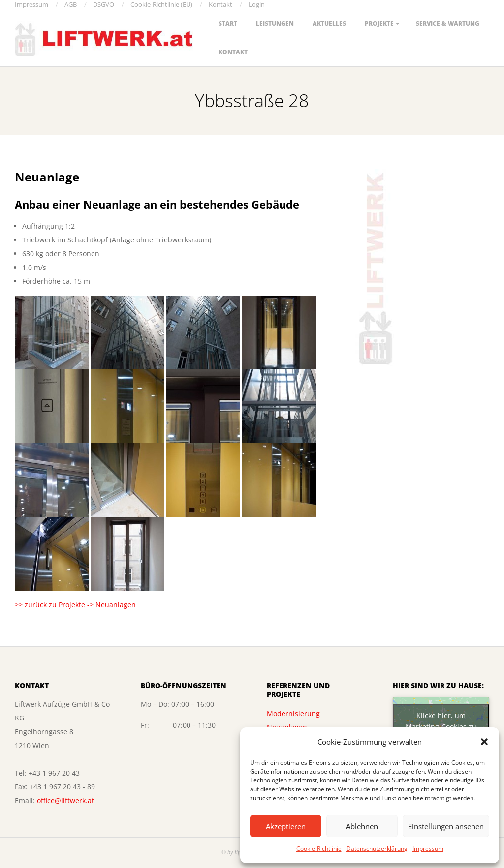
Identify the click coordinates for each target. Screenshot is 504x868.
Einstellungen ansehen (446, 826)
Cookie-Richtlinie (319, 849)
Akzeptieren (286, 826)
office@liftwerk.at (65, 800)
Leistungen (275, 23)
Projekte (379, 23)
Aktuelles (329, 23)
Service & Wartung (448, 23)
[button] (484, 742)
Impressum (428, 849)
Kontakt (233, 52)
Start (228, 23)
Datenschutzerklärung (377, 849)
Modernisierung (293, 713)
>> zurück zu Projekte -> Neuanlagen (75, 605)
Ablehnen (362, 826)
